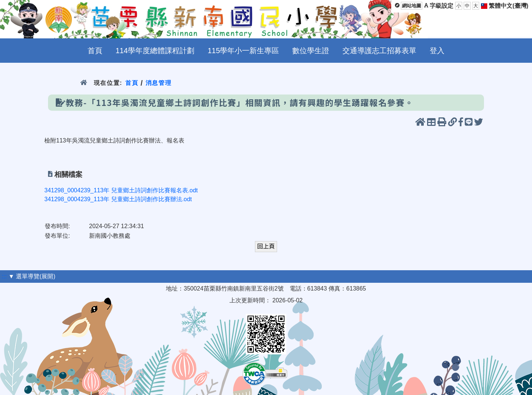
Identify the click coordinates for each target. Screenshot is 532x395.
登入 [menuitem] (437, 51)
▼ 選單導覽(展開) (32, 276)
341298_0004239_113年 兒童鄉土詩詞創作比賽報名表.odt (121, 190)
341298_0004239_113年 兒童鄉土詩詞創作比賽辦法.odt (118, 199)
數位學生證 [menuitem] (311, 51)
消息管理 (159, 83)
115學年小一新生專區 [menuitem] (243, 51)
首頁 (132, 83)
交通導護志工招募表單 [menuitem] (379, 51)
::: (4, 276)
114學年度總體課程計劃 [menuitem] (155, 51)
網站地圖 (412, 6)
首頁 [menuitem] (95, 51)
